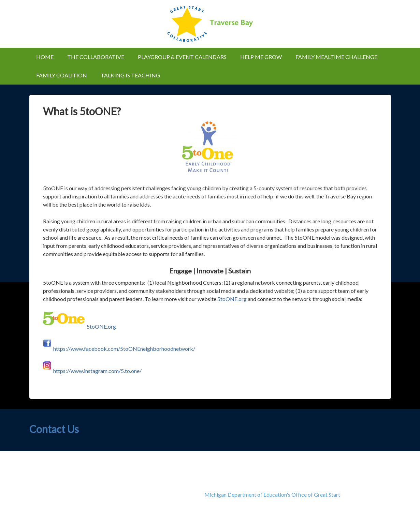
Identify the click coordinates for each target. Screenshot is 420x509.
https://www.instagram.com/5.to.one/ (97, 371)
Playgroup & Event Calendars (179, 57)
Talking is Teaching (127, 75)
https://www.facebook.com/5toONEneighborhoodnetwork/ (124, 349)
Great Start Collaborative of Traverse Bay (210, 24)
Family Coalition (62, 75)
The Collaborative (92, 57)
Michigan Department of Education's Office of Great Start (272, 495)
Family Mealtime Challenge (336, 57)
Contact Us (54, 429)
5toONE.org (232, 299)
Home (45, 57)
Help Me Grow (261, 57)
